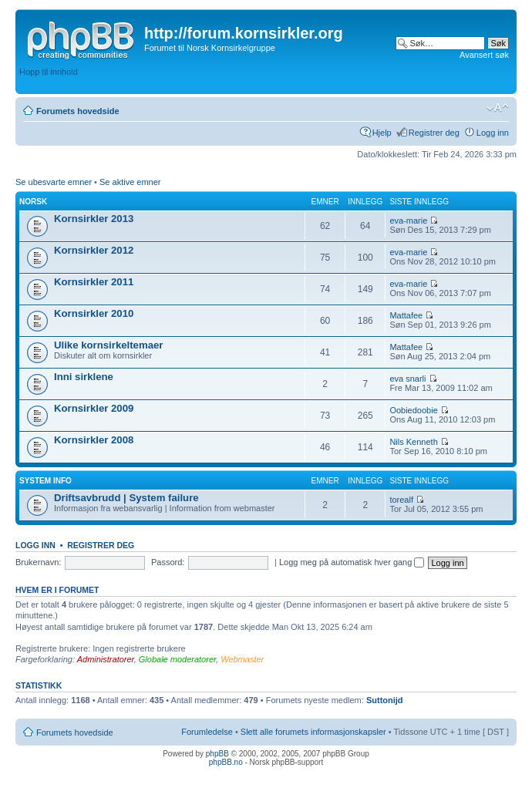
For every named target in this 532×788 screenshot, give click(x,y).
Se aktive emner (130, 182)
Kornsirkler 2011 (94, 282)
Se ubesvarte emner (54, 182)
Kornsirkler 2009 (94, 408)
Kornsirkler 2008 (94, 440)
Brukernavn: (38, 562)
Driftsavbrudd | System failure (126, 498)
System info (45, 481)
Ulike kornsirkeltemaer (108, 345)
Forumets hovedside (78, 111)
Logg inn (493, 133)
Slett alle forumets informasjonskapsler (313, 732)
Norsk (33, 202)
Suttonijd (385, 700)
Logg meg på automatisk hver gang (352, 562)
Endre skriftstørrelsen (498, 108)
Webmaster (242, 659)
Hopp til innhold (49, 72)
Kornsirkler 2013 (94, 219)
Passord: (168, 562)
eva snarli (407, 379)
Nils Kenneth (413, 442)
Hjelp (382, 133)
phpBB (217, 754)
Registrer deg (434, 133)
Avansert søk (484, 55)
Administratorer (106, 659)
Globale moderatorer (177, 659)
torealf (401, 500)
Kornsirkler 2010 (94, 313)
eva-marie (408, 221)
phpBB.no (226, 762)
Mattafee (406, 315)
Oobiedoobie (413, 410)
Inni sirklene (84, 377)
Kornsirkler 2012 (94, 250)
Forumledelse (207, 732)
